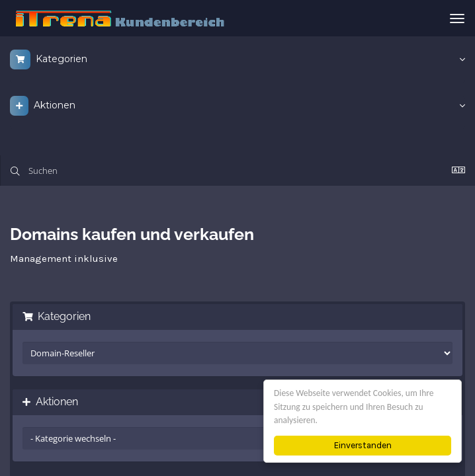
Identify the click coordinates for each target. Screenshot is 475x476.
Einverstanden (363, 445)
